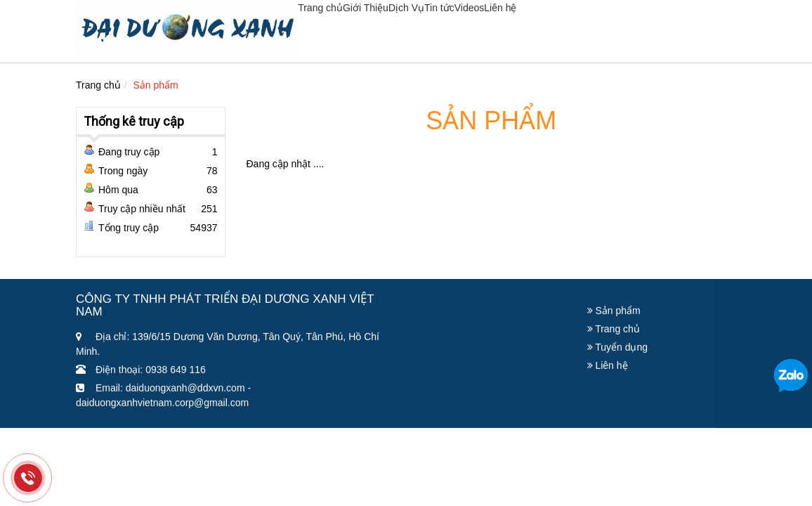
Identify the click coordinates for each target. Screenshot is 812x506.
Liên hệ (500, 8)
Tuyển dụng (618, 349)
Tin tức (439, 8)
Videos (470, 8)
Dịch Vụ (406, 8)
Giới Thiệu (366, 8)
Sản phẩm (156, 85)
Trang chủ (320, 8)
